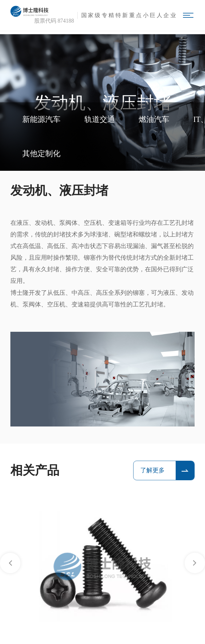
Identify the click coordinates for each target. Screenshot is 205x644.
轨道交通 (100, 119)
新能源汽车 (41, 119)
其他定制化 (41, 154)
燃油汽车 (154, 119)
